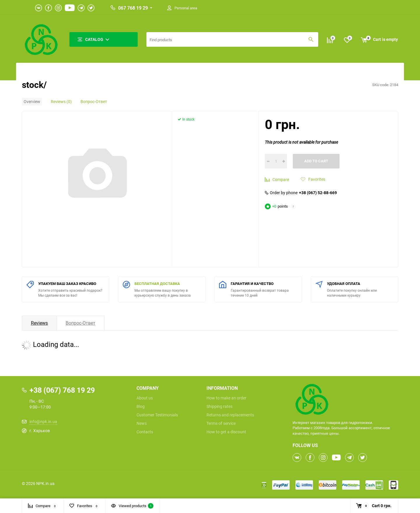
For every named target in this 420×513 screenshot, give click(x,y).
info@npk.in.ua (43, 421)
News (142, 423)
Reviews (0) (61, 101)
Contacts (145, 432)
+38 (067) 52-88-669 (318, 193)
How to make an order (226, 398)
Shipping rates (219, 406)
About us (145, 398)
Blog (141, 406)
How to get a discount (226, 432)
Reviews (39, 323)
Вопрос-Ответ (94, 101)
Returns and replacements (230, 415)
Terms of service (221, 423)
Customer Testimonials (157, 415)
